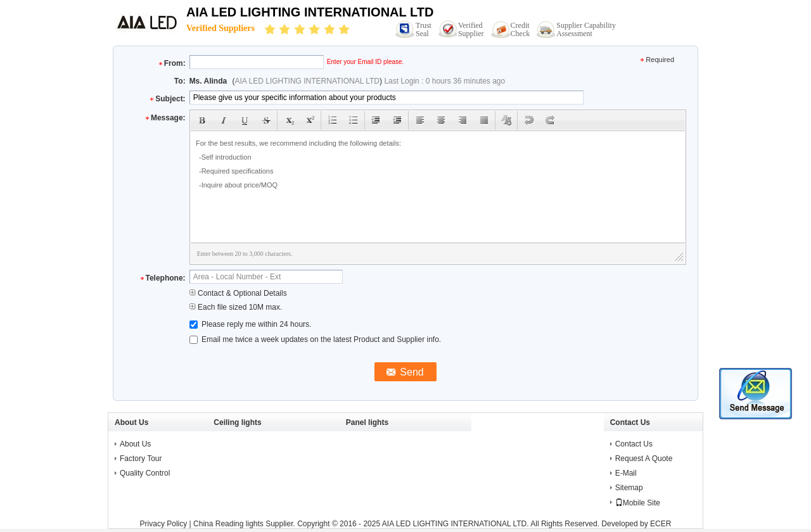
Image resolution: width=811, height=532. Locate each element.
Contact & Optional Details (238, 293)
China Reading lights (228, 524)
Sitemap (629, 488)
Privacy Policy (164, 524)
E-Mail (626, 473)
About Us (135, 444)
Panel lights (367, 422)
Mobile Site (638, 503)
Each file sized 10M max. (236, 307)
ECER (661, 524)
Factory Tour (141, 459)
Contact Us (634, 444)
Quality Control (145, 473)
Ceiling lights (237, 422)
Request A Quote (644, 459)
